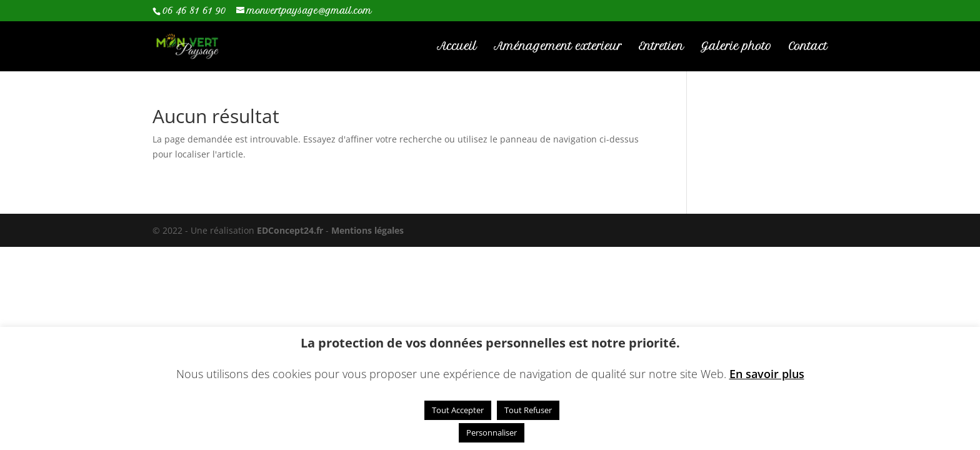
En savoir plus (767, 374)
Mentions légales (367, 230)
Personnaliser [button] (492, 432)
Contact (808, 47)
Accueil (457, 47)
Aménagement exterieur (558, 47)
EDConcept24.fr (291, 230)
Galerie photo (736, 47)
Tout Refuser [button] (528, 410)
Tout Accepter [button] (458, 410)
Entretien (661, 47)
